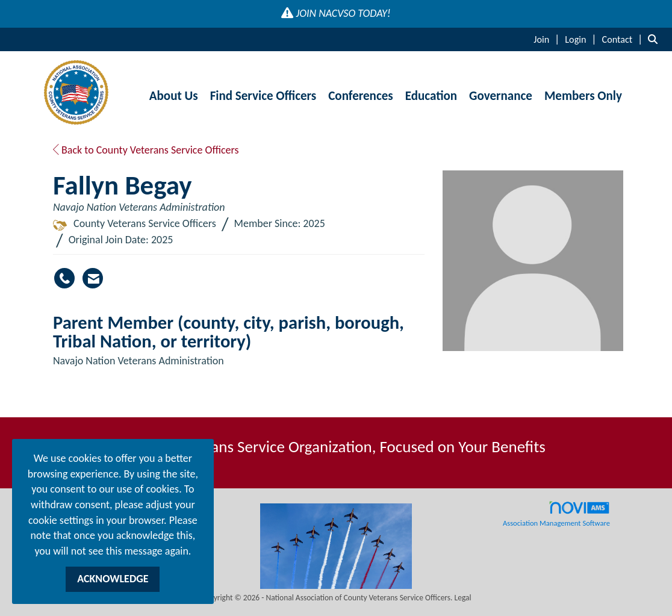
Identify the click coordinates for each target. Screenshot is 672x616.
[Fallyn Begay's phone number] (64, 278)
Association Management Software (556, 514)
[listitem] (548, 39)
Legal (463, 598)
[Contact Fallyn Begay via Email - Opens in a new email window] (93, 278)
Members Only (583, 96)
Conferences (360, 96)
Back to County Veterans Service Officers (146, 150)
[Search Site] (655, 39)
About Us (174, 96)
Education (431, 96)
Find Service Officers (263, 96)
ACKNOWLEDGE (113, 579)
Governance (501, 96)
